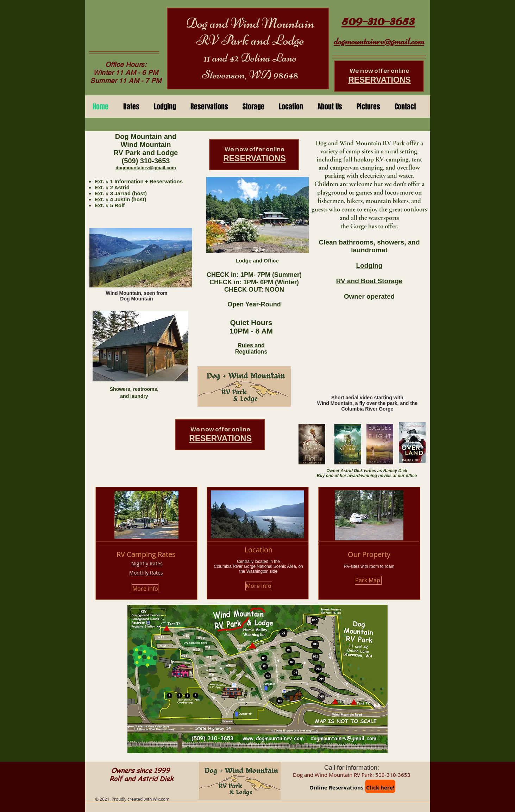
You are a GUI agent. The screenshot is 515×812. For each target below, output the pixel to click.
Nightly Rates (147, 563)
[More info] (145, 589)
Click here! (380, 788)
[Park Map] (368, 580)
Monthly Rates (146, 573)
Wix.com (161, 799)
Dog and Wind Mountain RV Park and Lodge (250, 32)
